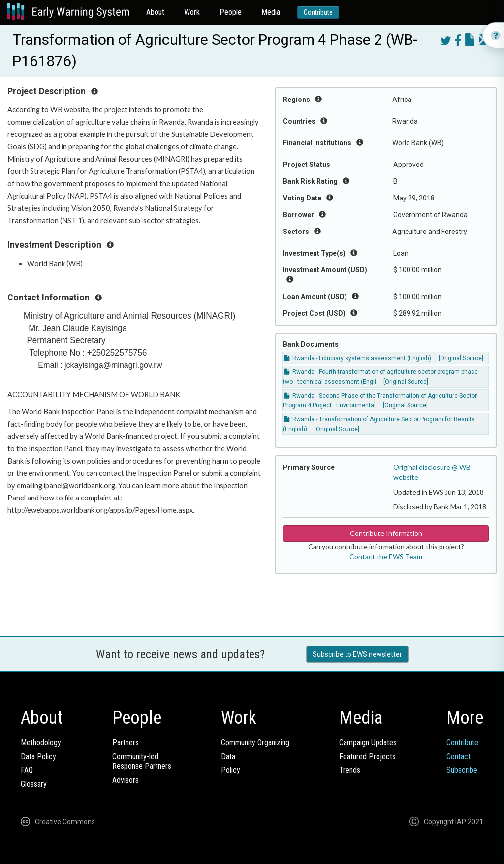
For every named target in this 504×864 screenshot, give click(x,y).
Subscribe (462, 770)
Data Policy (38, 756)
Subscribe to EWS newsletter (357, 654)
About (155, 12)
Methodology (41, 743)
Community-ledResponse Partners (142, 761)
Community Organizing (255, 743)
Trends (350, 770)
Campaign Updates (368, 743)
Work (192, 12)
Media (271, 12)
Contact (458, 756)
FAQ (27, 770)
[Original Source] (406, 382)
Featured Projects (367, 756)
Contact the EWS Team (386, 556)
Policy (231, 770)
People (231, 12)
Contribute (318, 12)
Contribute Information (386, 533)
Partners (126, 743)
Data (228, 756)
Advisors (126, 780)
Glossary (34, 784)
